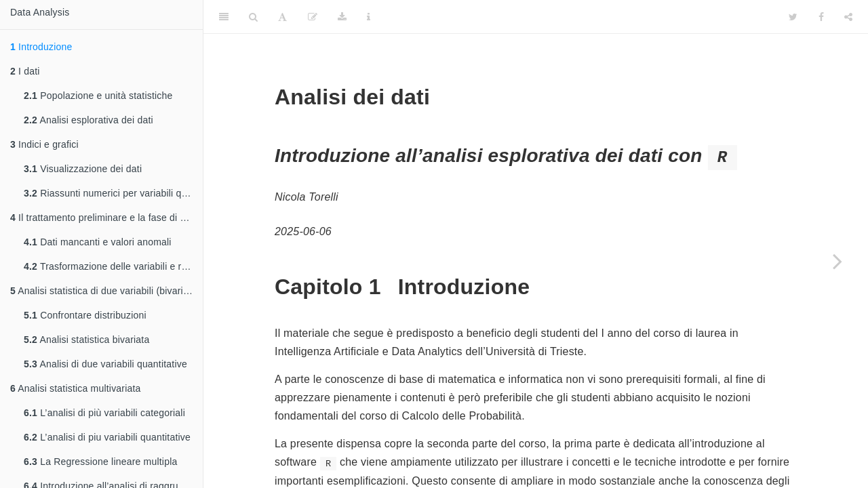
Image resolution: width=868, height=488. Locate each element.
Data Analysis (40, 12)
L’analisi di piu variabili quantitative (107, 437)
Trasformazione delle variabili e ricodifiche (113, 266)
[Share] (848, 17)
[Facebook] (821, 17)
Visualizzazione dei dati (83, 169)
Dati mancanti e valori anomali (98, 242)
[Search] (253, 17)
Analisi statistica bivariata (86, 340)
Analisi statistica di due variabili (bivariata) (105, 291)
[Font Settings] (282, 17)
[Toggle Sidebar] (224, 17)
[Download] (342, 17)
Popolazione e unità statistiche (98, 96)
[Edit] (313, 17)
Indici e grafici (44, 144)
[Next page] (837, 261)
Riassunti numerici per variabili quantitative (113, 193)
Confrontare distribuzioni (85, 315)
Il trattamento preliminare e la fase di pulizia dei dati (106, 218)
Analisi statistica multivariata (76, 388)
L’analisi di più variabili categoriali (104, 413)
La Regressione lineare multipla (100, 462)
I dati (25, 71)
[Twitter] (793, 17)
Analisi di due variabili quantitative (105, 364)
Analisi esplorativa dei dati (88, 120)
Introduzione (41, 47)
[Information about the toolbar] (369, 17)
